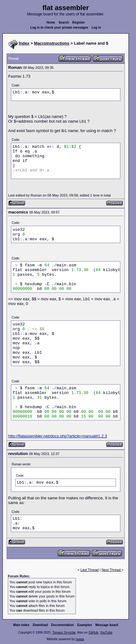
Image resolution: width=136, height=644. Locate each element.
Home (51, 22)
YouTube (106, 633)
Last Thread (90, 570)
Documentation (63, 625)
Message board (107, 625)
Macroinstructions (52, 43)
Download (40, 625)
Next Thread (111, 570)
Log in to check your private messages (59, 28)
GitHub (93, 633)
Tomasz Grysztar (64, 633)
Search (64, 22)
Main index (21, 625)
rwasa (80, 639)
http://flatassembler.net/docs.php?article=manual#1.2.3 (58, 436)
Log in (96, 28)
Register (79, 22)
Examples (85, 625)
